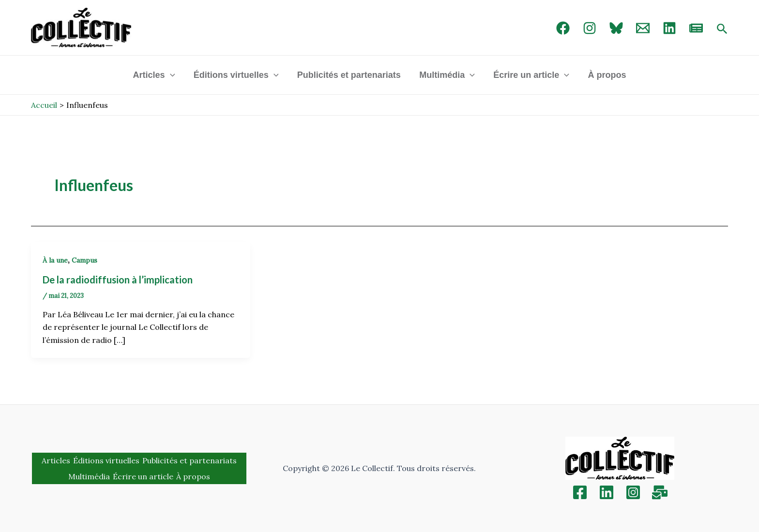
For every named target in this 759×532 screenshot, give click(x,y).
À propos (604, 75)
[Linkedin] (607, 492)
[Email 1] (643, 28)
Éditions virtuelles (238, 75)
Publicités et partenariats (349, 75)
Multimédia (447, 75)
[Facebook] (563, 28)
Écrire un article (530, 75)
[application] (173, 75)
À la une (55, 260)
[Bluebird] (616, 28)
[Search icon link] (722, 30)
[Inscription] (660, 492)
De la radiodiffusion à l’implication (118, 280)
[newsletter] (696, 28)
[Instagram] (590, 28)
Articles (157, 75)
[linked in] (669, 28)
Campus (84, 260)
